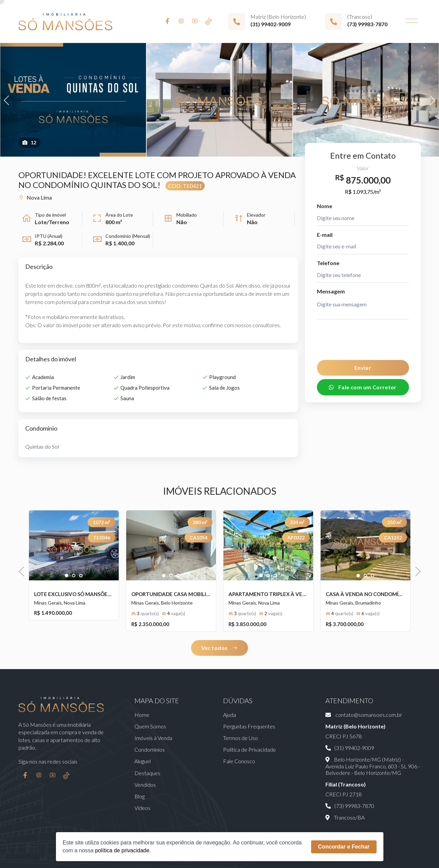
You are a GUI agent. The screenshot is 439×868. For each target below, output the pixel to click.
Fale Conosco (239, 761)
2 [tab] (74, 576)
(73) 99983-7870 (367, 24)
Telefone (328, 263)
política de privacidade (122, 850)
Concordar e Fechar (344, 847)
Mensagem (331, 291)
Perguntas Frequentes (249, 726)
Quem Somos (150, 726)
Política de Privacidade (250, 749)
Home (142, 715)
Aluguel (143, 761)
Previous (9, 99)
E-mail (325, 235)
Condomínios (150, 749)
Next (430, 99)
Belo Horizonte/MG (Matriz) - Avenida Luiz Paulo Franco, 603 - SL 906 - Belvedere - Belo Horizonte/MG (373, 766)
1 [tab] (67, 576)
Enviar (363, 368)
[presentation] (364, 339)
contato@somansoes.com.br (364, 715)
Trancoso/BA (345, 817)
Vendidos (145, 785)
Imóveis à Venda (153, 738)
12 (30, 142)
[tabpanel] (74, 546)
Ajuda (230, 715)
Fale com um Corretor (363, 387)
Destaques (147, 773)
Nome (325, 206)
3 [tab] (81, 576)
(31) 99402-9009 (270, 24)
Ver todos (219, 648)
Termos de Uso (240, 738)
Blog (140, 796)
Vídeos (142, 808)
